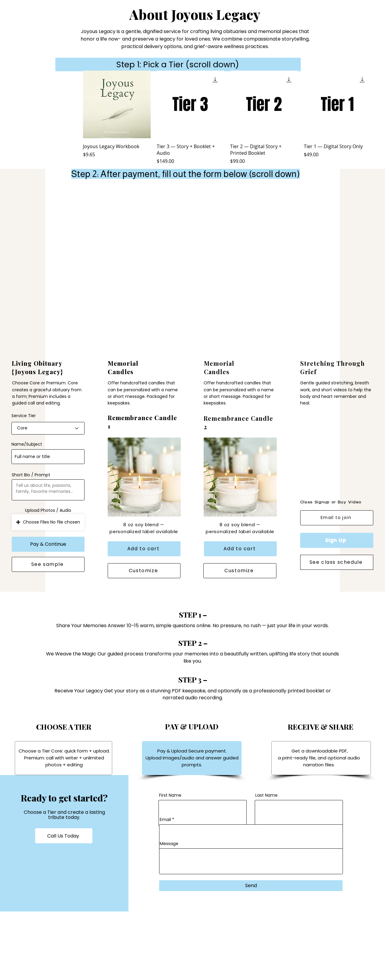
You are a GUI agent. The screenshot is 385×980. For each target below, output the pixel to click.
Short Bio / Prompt (31, 475)
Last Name (266, 795)
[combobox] (48, 428)
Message (169, 844)
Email (165, 820)
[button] (48, 522)
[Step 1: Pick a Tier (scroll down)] (178, 64)
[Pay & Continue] (48, 544)
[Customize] (144, 571)
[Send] (251, 886)
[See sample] (48, 564)
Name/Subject (27, 444)
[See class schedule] (337, 562)
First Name (170, 795)
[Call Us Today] (64, 836)
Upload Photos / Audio (48, 510)
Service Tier (24, 416)
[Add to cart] (144, 549)
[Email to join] (337, 518)
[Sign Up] (337, 540)
